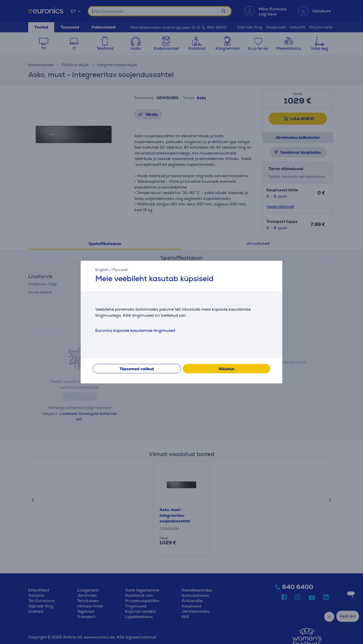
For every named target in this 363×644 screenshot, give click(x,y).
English (102, 270)
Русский (120, 270)
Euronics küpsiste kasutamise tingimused (135, 330)
